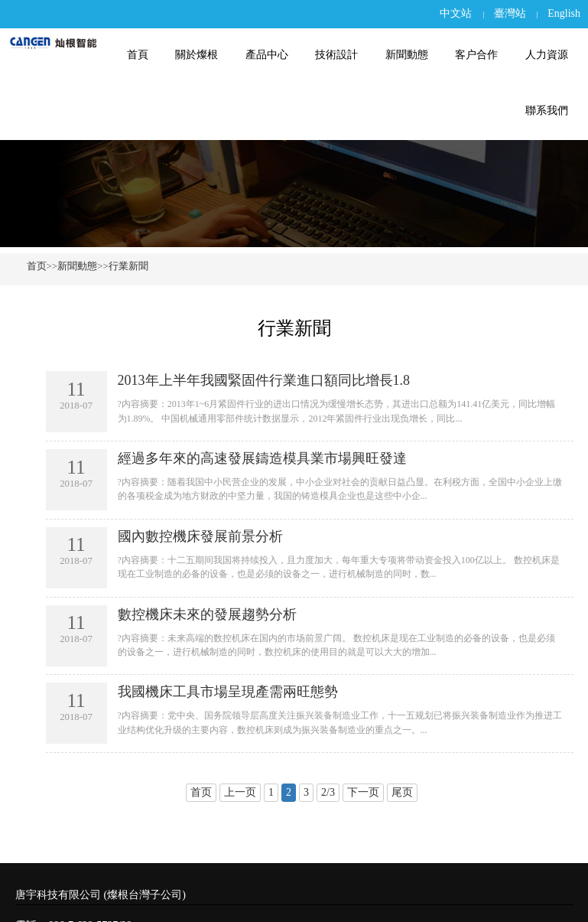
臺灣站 (510, 13)
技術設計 (342, 55)
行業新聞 (128, 266)
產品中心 (273, 55)
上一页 (240, 792)
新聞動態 (410, 55)
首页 (37, 266)
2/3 (328, 792)
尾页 (402, 792)
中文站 (456, 13)
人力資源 (547, 55)
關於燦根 (204, 55)
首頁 (147, 55)
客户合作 (479, 55)
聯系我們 (547, 111)
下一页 (363, 792)
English (564, 13)
